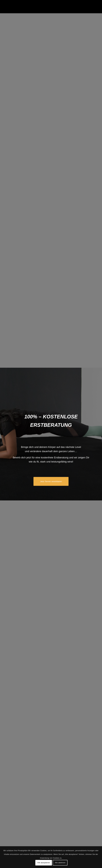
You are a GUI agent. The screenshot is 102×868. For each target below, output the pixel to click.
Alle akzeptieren (44, 863)
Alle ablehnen (60, 863)
